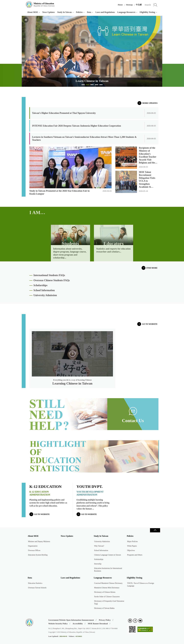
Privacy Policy (105, 620)
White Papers (132, 546)
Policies (79, 12)
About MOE (33, 12)
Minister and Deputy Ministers (39, 541)
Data (89, 12)
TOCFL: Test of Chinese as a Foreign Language (141, 585)
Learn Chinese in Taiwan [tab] (88, 85)
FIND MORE (152, 268)
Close (155, 530)
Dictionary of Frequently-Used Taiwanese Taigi (109, 602)
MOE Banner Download (98, 624)
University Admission (45, 295)
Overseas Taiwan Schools (37, 588)
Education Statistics (35, 583)
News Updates (48, 12)
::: (23, 3)
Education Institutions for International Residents (108, 570)
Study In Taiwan (64, 12)
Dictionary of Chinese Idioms (105, 592)
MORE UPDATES (150, 103)
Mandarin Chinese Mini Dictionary (107, 588)
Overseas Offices (34, 550)
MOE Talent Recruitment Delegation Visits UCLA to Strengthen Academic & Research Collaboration (147, 180)
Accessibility (78, 624)
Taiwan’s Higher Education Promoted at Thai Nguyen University (64, 113)
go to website (150, 324)
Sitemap (129, 5)
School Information (44, 290)
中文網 (139, 5)
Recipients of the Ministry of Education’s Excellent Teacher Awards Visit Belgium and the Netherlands (148, 155)
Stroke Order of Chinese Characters (107, 597)
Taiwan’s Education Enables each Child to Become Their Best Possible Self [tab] (101, 85)
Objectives (131, 550)
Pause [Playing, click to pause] (26, 20)
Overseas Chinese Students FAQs (52, 280)
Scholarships (40, 285)
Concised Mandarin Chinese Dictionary (108, 583)
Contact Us (133, 420)
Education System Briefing (38, 555)
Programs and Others (135, 555)
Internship (98, 564)
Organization (33, 546)
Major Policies (132, 541)
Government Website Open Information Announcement (71, 620)
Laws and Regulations (105, 12)
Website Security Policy (58, 624)
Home (120, 5)
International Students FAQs (49, 275)
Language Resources (126, 12)
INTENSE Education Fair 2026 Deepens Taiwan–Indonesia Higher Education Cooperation (76, 126)
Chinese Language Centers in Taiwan (108, 555)
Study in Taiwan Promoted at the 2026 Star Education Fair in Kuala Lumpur (59, 192)
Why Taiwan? (99, 546)
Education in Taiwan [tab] (97, 85)
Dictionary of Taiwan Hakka (104, 608)
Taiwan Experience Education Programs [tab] (92, 85)
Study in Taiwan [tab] (83, 85)
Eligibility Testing (147, 12)
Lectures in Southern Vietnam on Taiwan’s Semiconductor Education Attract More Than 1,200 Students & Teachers (84, 138)
